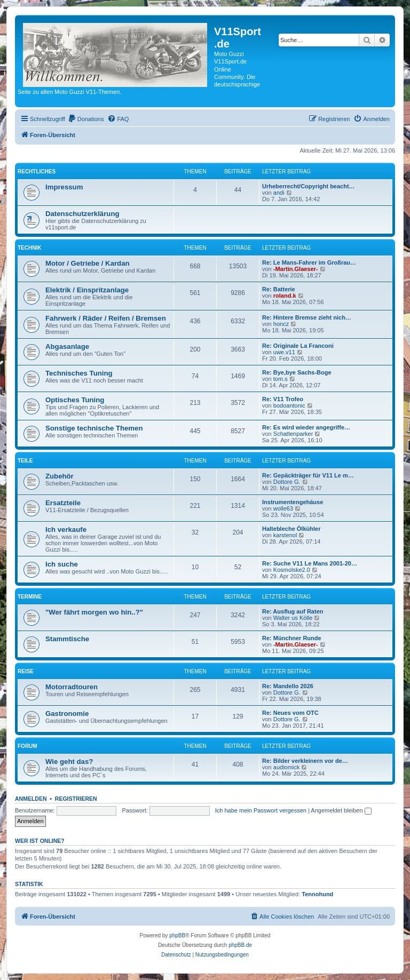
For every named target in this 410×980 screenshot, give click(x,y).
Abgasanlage (67, 346)
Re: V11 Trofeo (283, 399)
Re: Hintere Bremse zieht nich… (307, 317)
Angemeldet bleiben (341, 810)
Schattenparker (293, 434)
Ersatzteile (63, 503)
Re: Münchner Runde (292, 638)
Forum (27, 746)
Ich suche (62, 564)
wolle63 (283, 508)
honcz (281, 324)
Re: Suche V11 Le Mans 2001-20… (310, 563)
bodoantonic (289, 405)
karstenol (285, 535)
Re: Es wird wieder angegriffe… (306, 427)
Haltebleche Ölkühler (291, 529)
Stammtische (67, 639)
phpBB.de (240, 945)
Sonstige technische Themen (94, 428)
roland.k (285, 296)
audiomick (287, 767)
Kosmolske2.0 (292, 570)
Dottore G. (287, 482)
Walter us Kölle (293, 618)
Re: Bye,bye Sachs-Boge (297, 372)
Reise (26, 671)
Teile (25, 461)
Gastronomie (67, 714)
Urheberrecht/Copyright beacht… (309, 186)
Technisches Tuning (79, 373)
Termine (30, 597)
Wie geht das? (69, 762)
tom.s (281, 379)
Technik (29, 248)
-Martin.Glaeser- (296, 269)
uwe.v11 (284, 352)
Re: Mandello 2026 (288, 686)
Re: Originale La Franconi (298, 346)
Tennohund (317, 894)
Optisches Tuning (75, 400)
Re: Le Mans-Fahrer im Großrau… (309, 262)
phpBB (177, 935)
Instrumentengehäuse (293, 502)
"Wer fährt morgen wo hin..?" (94, 612)
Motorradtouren (72, 687)
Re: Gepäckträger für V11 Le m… (308, 475)
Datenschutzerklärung (82, 214)
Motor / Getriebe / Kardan (88, 263)
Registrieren (76, 799)
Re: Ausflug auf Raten (293, 611)
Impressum (64, 187)
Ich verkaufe (66, 529)
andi (279, 193)
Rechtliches (37, 172)
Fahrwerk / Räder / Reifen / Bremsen (106, 318)
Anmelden (31, 799)
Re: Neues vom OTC (290, 713)
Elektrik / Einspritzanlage (87, 290)
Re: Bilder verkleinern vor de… (305, 761)
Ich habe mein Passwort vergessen (261, 810)
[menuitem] (86, 119)
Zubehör (60, 476)
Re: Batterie (279, 289)
